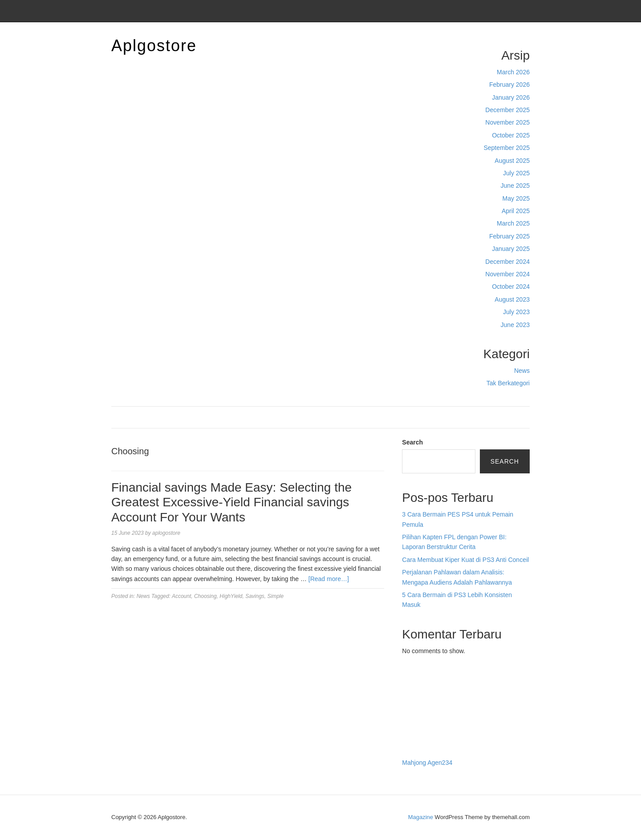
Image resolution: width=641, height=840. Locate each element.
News (522, 371)
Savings (255, 596)
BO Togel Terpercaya (451, 684)
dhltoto (411, 684)
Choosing (205, 596)
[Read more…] (329, 579)
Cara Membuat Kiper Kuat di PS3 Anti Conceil (465, 560)
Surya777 (415, 744)
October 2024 (511, 287)
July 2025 (516, 173)
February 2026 (509, 85)
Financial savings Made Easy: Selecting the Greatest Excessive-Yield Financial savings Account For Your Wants (231, 502)
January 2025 (511, 249)
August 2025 (512, 161)
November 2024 (507, 274)
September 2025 (507, 148)
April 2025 (516, 211)
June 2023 (515, 325)
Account (181, 596)
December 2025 (507, 110)
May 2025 (516, 198)
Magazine (421, 817)
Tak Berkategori (508, 383)
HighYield (231, 596)
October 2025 (511, 135)
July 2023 (516, 312)
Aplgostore (154, 46)
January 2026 (511, 97)
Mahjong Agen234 (427, 763)
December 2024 (507, 262)
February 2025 (509, 236)
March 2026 (513, 72)
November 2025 (507, 122)
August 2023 (512, 299)
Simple (276, 596)
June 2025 (515, 186)
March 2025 (513, 223)
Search (412, 442)
